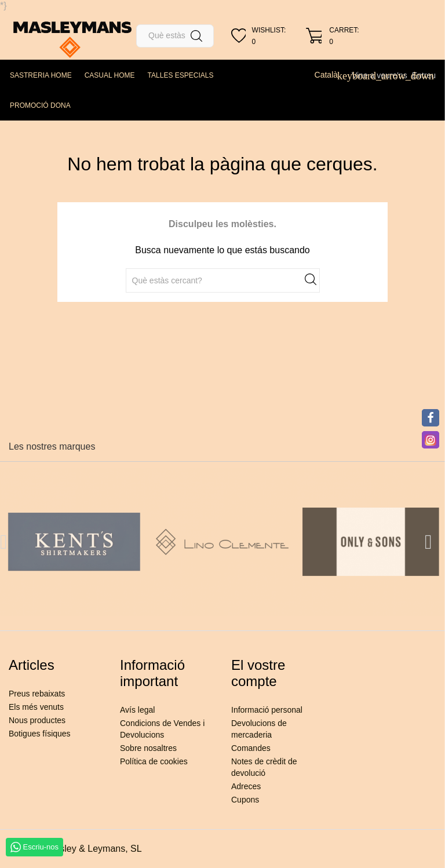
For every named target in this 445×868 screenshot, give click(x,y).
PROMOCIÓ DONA (40, 105)
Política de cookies (154, 761)
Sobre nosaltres (148, 748)
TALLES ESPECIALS (181, 75)
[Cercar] (175, 36)
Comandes (251, 748)
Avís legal (137, 710)
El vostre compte (258, 673)
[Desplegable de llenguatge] (331, 75)
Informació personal (267, 710)
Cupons (245, 800)
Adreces (246, 786)
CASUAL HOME (110, 75)
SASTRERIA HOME (41, 75)
